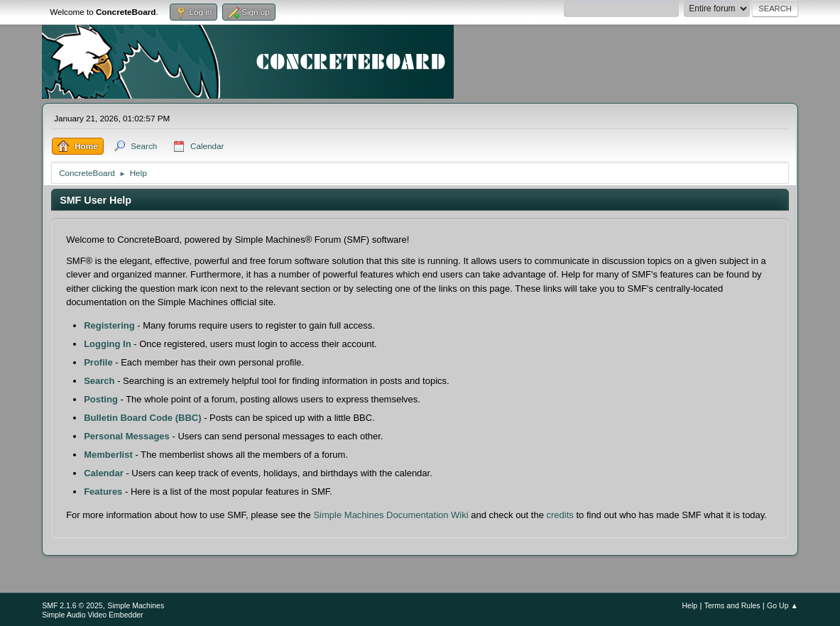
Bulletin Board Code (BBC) (142, 418)
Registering (109, 325)
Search (99, 381)
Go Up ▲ (782, 605)
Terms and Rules (732, 605)
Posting (101, 399)
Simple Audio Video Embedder (92, 615)
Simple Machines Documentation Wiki (391, 515)
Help (690, 605)
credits (560, 515)
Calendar (104, 473)
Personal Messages (127, 436)
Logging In (107, 344)
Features (103, 492)
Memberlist (108, 455)
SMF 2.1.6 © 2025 (72, 605)
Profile (98, 362)
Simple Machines (136, 605)
